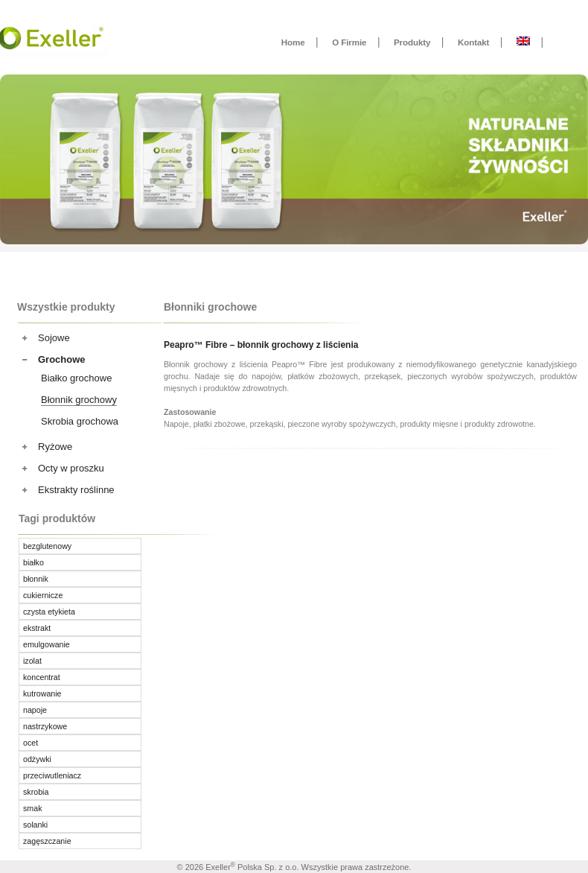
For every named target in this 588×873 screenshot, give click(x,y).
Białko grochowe (76, 378)
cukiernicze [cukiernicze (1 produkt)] (43, 595)
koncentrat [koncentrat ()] (42, 677)
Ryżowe (55, 447)
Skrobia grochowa (80, 421)
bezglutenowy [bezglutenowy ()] (47, 546)
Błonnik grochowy (79, 400)
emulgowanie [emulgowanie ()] (47, 644)
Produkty (412, 42)
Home (293, 42)
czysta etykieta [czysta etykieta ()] (49, 612)
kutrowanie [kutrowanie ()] (42, 693)
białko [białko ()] (33, 562)
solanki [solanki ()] (35, 825)
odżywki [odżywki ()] (37, 759)
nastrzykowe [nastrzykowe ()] (45, 726)
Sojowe (54, 338)
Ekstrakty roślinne (76, 490)
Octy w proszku (71, 468)
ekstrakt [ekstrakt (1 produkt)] (37, 628)
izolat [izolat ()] (32, 661)
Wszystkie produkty (66, 307)
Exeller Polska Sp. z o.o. (252, 867)
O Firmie (349, 42)
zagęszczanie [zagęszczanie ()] (47, 841)
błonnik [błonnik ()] (36, 579)
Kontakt (473, 42)
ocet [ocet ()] (31, 743)
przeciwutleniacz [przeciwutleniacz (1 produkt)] (52, 775)
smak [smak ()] (32, 808)
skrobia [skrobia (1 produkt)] (36, 792)
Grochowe (62, 359)
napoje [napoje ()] (35, 710)
